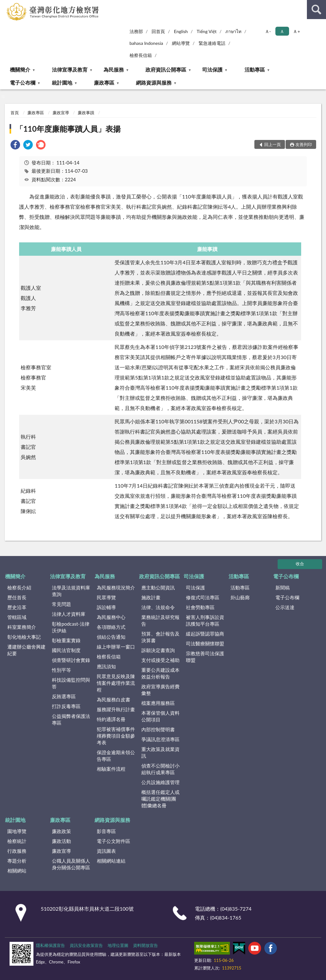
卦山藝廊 (240, 597)
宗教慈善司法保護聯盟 (205, 657)
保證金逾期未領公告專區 (116, 756)
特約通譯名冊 (111, 719)
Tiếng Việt (207, 31)
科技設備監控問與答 (71, 683)
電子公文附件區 (113, 841)
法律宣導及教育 (70, 70)
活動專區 (255, 70)
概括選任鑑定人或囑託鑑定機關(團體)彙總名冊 (160, 799)
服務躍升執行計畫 (116, 709)
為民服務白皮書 (113, 699)
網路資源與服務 (154, 83)
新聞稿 (283, 587)
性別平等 (61, 670)
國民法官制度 (66, 650)
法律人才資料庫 (69, 614)
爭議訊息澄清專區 (160, 739)
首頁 (15, 113)
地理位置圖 (118, 945)
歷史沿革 (17, 607)
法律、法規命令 (158, 607)
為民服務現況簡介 (116, 587)
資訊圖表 (106, 851)
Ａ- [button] (268, 31)
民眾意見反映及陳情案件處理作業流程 (116, 683)
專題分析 (17, 861)
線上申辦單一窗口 (116, 647)
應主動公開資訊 (158, 587)
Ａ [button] (282, 31)
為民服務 (114, 70)
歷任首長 (17, 597)
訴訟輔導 (106, 607)
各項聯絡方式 (111, 627)
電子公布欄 (23, 83)
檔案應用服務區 (158, 703)
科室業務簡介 (22, 627)
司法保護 (212, 70)
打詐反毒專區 (66, 706)
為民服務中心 (111, 617)
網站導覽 (181, 43)
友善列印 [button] (304, 144)
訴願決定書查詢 (158, 650)
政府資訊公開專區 (166, 70)
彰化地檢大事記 (24, 637)
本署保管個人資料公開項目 (160, 716)
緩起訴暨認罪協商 (205, 634)
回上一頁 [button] (273, 144)
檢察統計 (17, 841)
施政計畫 (151, 597)
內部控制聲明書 (158, 729)
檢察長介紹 (19, 587)
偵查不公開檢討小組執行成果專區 (160, 769)
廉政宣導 (61, 113)
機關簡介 (20, 70)
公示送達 (285, 607)
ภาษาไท (233, 31)
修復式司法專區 (203, 597)
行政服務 (17, 851)
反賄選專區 (64, 696)
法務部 (136, 31)
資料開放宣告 (145, 945)
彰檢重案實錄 (66, 640)
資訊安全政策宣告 (86, 945)
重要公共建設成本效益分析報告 (160, 673)
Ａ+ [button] (296, 31)
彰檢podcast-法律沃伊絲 (71, 627)
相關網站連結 (111, 861)
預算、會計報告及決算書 (160, 637)
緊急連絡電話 (212, 43)
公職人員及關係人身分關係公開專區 (71, 864)
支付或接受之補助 (160, 660)
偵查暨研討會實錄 (71, 660)
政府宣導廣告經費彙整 (160, 690)
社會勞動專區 (200, 607)
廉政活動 (61, 841)
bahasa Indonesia (146, 43)
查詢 (316, 10)
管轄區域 (17, 617)
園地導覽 (17, 831)
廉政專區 (104, 83)
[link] (15, 146)
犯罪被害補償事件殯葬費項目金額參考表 (116, 736)
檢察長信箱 (141, 55)
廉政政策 (61, 831)
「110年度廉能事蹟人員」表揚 (68, 129)
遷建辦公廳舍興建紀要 (26, 650)
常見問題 (61, 604)
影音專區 (106, 831)
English (181, 31)
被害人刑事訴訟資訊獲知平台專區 (205, 620)
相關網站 (17, 871)
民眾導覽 (106, 597)
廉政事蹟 (86, 113)
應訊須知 (106, 666)
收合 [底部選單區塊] (300, 564)
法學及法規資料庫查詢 (71, 591)
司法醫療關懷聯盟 (205, 643)
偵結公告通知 (111, 637)
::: (5, 5)
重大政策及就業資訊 (160, 752)
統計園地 (62, 83)
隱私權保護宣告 (50, 945)
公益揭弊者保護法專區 (71, 719)
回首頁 (158, 31)
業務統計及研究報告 (160, 620)
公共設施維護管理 (160, 782)
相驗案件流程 (111, 769)
